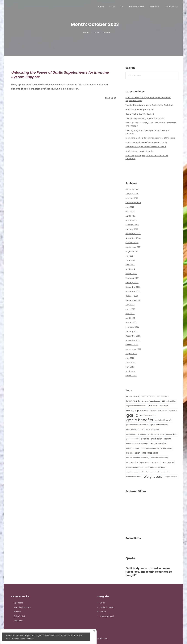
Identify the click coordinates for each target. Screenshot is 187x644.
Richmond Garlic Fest (97, 638)
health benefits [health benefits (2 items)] (158, 444)
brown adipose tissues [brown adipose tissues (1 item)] (151, 401)
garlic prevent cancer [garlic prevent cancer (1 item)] (135, 429)
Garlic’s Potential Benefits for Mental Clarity (146, 142)
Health (103, 612)
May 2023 (130, 314)
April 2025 (130, 216)
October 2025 (132, 198)
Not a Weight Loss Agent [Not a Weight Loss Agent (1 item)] (150, 463)
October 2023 (132, 296)
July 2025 (130, 207)
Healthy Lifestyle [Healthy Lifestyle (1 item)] (133, 448)
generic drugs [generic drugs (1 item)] (172, 434)
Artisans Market (137, 6)
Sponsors (19, 603)
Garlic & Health (107, 607)
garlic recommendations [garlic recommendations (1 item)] (136, 434)
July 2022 (130, 358)
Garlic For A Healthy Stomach (140, 110)
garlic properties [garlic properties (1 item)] (152, 429)
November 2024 (133, 238)
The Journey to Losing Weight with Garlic (145, 118)
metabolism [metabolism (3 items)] (150, 453)
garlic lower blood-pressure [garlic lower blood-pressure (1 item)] (137, 425)
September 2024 (133, 247)
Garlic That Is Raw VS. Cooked (140, 114)
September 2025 (133, 203)
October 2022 (132, 345)
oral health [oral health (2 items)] (168, 463)
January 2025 (132, 229)
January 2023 (132, 331)
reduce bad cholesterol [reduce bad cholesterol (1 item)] (150, 472)
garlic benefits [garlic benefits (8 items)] (140, 420)
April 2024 (130, 269)
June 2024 (130, 260)
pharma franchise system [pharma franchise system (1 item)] (156, 467)
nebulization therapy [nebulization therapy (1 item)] (159, 458)
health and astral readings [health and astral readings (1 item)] (137, 444)
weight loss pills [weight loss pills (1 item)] (171, 477)
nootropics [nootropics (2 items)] (132, 463)
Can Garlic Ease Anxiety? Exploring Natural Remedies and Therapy (151, 124)
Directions (154, 6)
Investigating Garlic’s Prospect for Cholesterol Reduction (148, 132)
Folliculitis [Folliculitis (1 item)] (173, 411)
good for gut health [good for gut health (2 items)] (152, 439)
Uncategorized (107, 616)
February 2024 (132, 278)
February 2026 (132, 189)
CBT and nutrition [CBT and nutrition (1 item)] (169, 401)
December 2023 (133, 287)
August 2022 (131, 354)
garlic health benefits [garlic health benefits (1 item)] (164, 420)
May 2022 (130, 367)
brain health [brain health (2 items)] (133, 401)
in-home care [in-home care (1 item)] (166, 448)
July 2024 (130, 256)
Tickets (17, 612)
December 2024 (133, 234)
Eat (122, 6)
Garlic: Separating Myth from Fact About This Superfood (147, 157)
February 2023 (132, 327)
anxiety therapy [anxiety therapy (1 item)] (133, 396)
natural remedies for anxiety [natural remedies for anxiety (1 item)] (138, 458)
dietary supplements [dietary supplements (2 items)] (138, 411)
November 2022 (133, 340)
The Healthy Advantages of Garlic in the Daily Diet (149, 105)
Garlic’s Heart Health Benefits (139, 151)
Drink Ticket (20, 616)
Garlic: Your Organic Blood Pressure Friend (146, 147)
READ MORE (110, 98)
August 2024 (131, 251)
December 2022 (133, 336)
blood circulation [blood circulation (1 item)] (148, 396)
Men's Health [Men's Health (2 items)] (133, 453)
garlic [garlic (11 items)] (132, 415)
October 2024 (132, 243)
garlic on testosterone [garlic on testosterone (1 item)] (160, 425)
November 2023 (133, 291)
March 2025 (131, 220)
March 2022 (131, 376)
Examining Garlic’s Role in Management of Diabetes (150, 138)
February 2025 (132, 225)
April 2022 (130, 371)
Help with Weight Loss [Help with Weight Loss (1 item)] (150, 448)
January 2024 (132, 283)
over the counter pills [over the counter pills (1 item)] (135, 467)
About (112, 6)
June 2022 (130, 362)
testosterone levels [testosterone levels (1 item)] (134, 477)
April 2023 (130, 318)
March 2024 (131, 274)
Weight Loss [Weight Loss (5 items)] (153, 477)
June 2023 (130, 309)
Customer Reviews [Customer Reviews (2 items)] (158, 406)
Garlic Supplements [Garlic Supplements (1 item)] (156, 434)
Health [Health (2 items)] (168, 439)
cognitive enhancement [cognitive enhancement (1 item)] (136, 406)
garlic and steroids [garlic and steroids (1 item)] (148, 415)
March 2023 (131, 322)
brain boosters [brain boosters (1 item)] (163, 396)
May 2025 (130, 212)
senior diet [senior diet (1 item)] (165, 472)
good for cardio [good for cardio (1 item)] (133, 439)
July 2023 (130, 305)
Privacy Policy (171, 6)
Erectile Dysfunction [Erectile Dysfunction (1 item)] (159, 411)
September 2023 (133, 300)
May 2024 (130, 265)
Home (101, 6)
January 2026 (132, 194)
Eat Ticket (19, 621)
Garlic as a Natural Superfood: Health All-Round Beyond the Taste (148, 99)
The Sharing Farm (23, 607)
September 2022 (133, 349)
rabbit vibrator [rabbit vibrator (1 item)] (132, 472)
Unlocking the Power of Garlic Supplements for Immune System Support (60, 75)
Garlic (103, 603)
